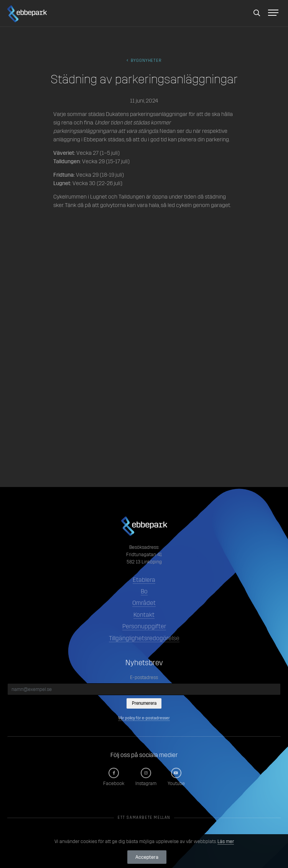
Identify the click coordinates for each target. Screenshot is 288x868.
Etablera (144, 580)
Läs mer (226, 841)
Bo (144, 591)
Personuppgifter (144, 626)
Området (144, 603)
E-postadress (144, 677)
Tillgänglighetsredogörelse (144, 638)
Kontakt (144, 615)
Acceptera (147, 857)
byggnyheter (144, 60)
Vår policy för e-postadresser (144, 718)
